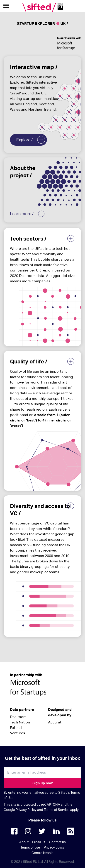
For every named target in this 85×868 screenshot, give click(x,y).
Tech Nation (20, 722)
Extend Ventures (17, 730)
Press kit (39, 842)
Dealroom (18, 717)
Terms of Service (57, 810)
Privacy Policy (26, 810)
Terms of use (30, 847)
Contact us (57, 842)
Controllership (42, 853)
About (24, 842)
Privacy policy (54, 847)
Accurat (55, 722)
